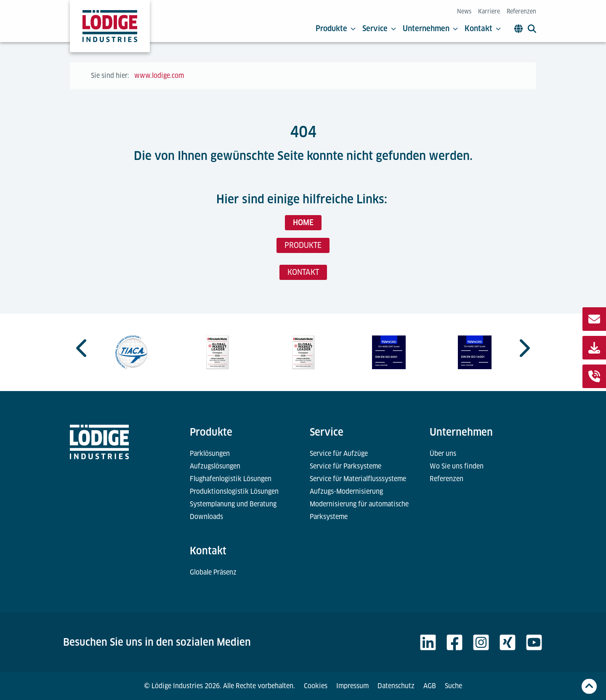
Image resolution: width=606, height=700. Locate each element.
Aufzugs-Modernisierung (346, 491)
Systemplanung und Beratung (233, 504)
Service (379, 29)
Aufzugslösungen (215, 466)
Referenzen (521, 11)
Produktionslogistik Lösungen (234, 491)
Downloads (206, 517)
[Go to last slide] (82, 348)
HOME (303, 222)
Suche (453, 686)
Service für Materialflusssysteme (358, 479)
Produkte (336, 29)
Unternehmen (430, 29)
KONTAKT (303, 272)
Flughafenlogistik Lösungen (231, 479)
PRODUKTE (303, 245)
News (464, 11)
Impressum (352, 686)
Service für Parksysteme (346, 466)
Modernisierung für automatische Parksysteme (359, 510)
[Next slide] (524, 348)
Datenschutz (396, 686)
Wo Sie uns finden (457, 466)
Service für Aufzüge (339, 454)
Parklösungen (210, 454)
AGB (430, 686)
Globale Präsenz (213, 572)
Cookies (316, 686)
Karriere (489, 11)
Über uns (443, 454)
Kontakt (483, 29)
